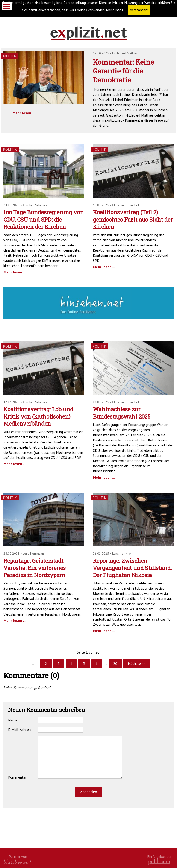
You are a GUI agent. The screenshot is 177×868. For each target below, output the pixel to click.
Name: (13, 720)
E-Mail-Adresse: (20, 730)
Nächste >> (137, 663)
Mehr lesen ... (24, 113)
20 (115, 663)
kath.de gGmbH (159, 862)
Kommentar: (18, 777)
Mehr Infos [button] (115, 10)
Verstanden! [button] (139, 10)
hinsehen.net (18, 862)
